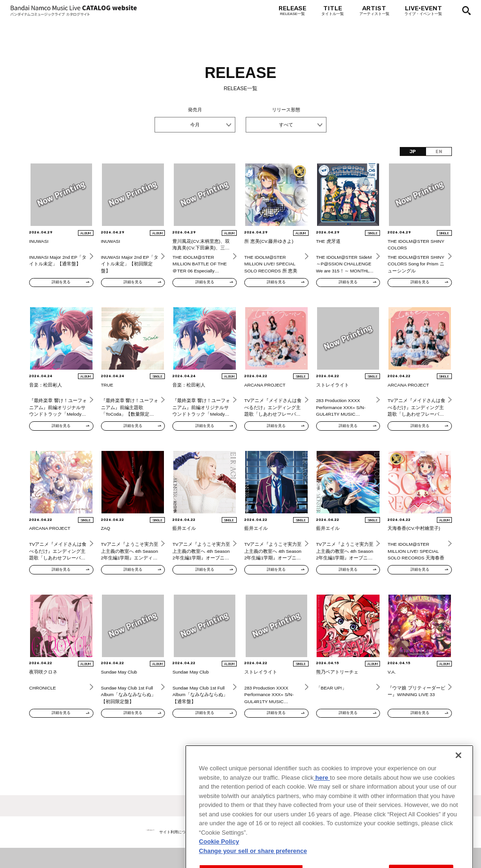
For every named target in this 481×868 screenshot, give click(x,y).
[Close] (458, 787)
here (322, 810)
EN (439, 151)
